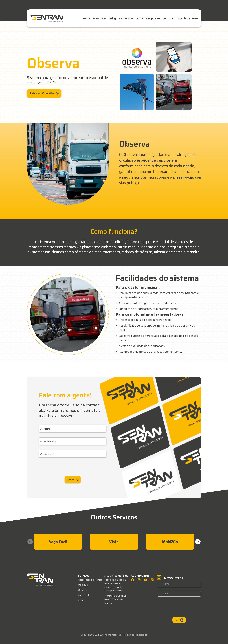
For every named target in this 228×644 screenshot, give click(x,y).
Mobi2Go (83, 584)
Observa (82, 589)
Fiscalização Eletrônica (90, 578)
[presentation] (73, 466)
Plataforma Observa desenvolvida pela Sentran (115, 598)
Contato (168, 18)
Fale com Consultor (46, 91)
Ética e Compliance (148, 18)
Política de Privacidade (135, 633)
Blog (113, 18)
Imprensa (125, 18)
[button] (198, 540)
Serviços (98, 18)
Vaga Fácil (83, 594)
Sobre (86, 18)
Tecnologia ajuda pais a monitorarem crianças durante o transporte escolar (116, 584)
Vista (81, 599)
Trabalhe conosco (187, 18)
